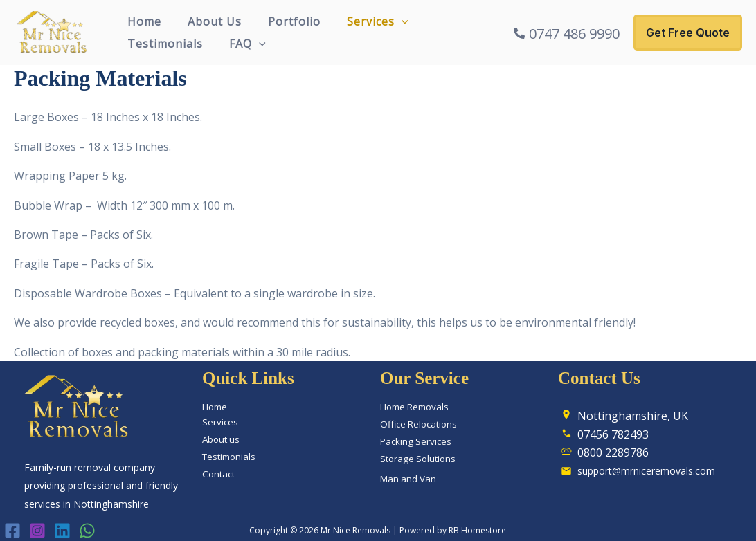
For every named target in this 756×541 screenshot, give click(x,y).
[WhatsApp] (87, 531)
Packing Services (416, 441)
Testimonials (163, 44)
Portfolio (284, 21)
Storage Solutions (418, 459)
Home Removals (414, 407)
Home (142, 21)
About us (221, 439)
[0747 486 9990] (567, 34)
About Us (208, 21)
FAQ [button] (241, 44)
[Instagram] (37, 531)
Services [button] (363, 21)
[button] (387, 21)
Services (220, 422)
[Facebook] (12, 531)
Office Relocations (418, 424)
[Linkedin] (62, 531)
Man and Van (408, 479)
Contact (218, 474)
